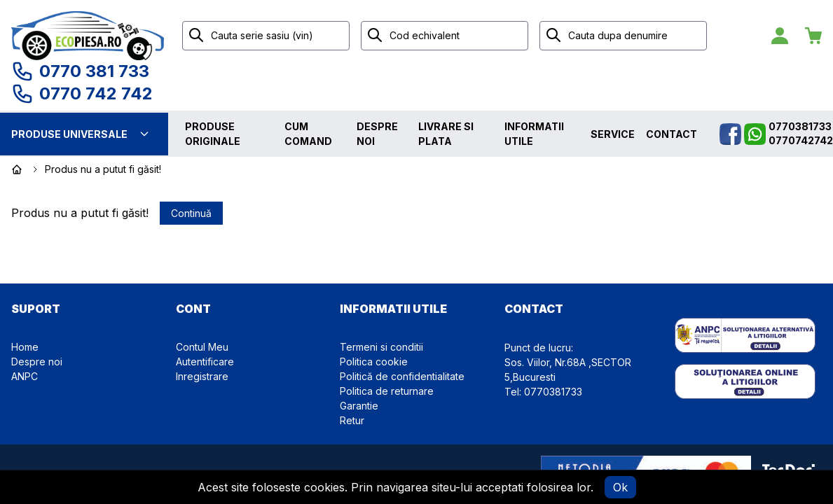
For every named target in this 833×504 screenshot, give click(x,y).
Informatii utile (534, 134)
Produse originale (213, 134)
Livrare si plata (446, 134)
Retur (352, 420)
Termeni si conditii (381, 347)
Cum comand (308, 134)
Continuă (191, 213)
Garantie (359, 406)
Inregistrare (202, 376)
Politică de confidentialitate (402, 376)
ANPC (25, 376)
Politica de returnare (387, 391)
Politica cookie (374, 362)
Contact (672, 134)
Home (25, 347)
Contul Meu (202, 347)
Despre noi (377, 134)
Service (613, 134)
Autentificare (205, 362)
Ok (620, 487)
